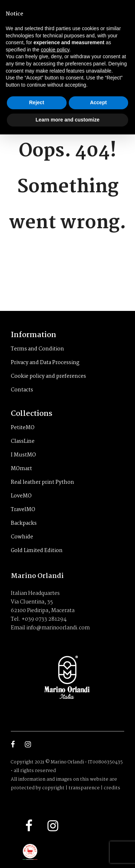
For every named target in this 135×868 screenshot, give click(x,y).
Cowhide (22, 537)
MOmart (21, 469)
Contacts (22, 390)
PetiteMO (23, 428)
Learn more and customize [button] (67, 120)
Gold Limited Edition (37, 551)
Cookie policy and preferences (48, 376)
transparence (84, 788)
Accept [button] (98, 102)
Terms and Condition (37, 349)
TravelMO (23, 510)
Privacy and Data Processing (45, 363)
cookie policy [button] (55, 50)
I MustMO (23, 455)
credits (112, 788)
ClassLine (23, 441)
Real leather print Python (42, 482)
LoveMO (21, 496)
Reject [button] (37, 102)
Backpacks (24, 523)
